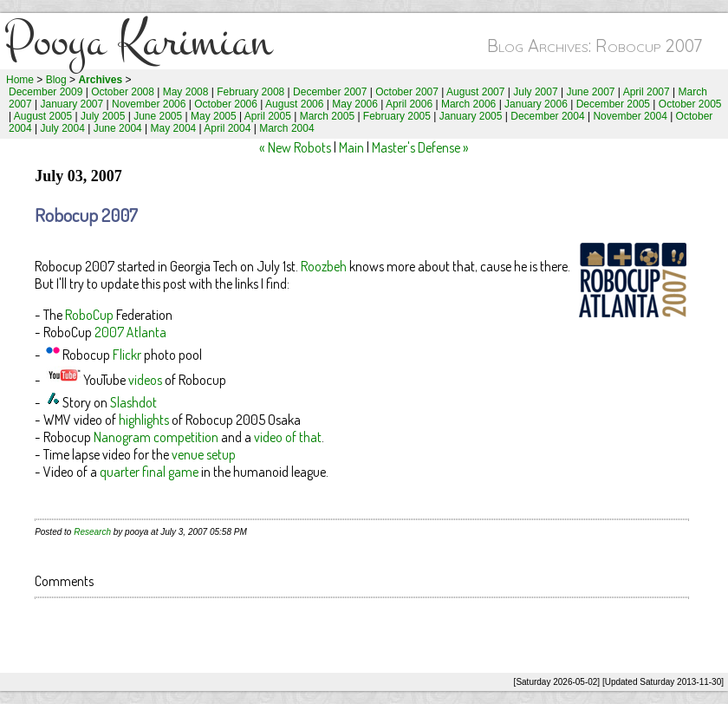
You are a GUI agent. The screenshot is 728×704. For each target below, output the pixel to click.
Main (351, 147)
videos (145, 380)
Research (92, 532)
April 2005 (268, 116)
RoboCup (89, 315)
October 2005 (690, 104)
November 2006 (149, 104)
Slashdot (133, 402)
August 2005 (43, 116)
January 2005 (471, 116)
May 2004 (174, 128)
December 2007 (330, 92)
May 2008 (186, 92)
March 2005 (327, 116)
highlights (144, 420)
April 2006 (409, 104)
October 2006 (226, 104)
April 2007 (647, 92)
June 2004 (118, 128)
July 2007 (535, 92)
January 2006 (536, 104)
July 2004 (63, 128)
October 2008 (123, 92)
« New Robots (295, 147)
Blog (56, 80)
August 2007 (475, 92)
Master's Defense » (420, 147)
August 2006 (294, 104)
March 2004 (286, 128)
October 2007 (407, 92)
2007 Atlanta (130, 332)
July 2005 (103, 116)
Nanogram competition (156, 437)
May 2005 (214, 116)
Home (20, 80)
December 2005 (613, 104)
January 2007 (72, 104)
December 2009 (45, 92)
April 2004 (227, 128)
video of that (288, 437)
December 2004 (547, 116)
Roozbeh (324, 266)
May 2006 (355, 104)
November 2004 (630, 116)
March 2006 (468, 104)
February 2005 (397, 116)
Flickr (127, 355)
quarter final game (149, 472)
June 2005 (158, 116)
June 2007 (590, 92)
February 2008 (250, 92)
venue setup (204, 454)
